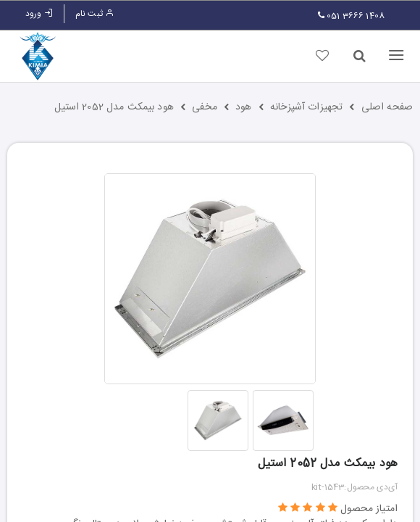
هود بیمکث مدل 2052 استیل (114, 107)
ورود (39, 14)
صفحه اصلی (387, 107)
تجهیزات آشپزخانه (306, 107)
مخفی (205, 107)
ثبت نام (94, 14)
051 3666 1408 (351, 16)
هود (243, 107)
